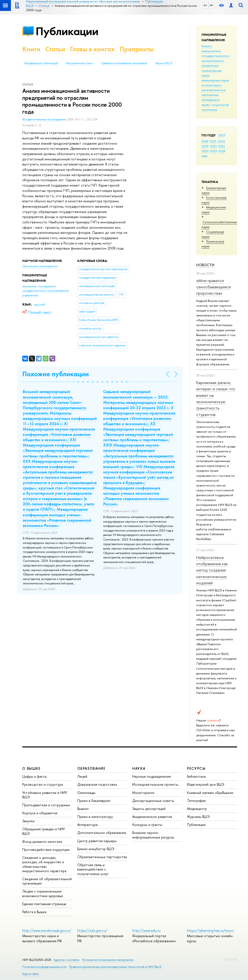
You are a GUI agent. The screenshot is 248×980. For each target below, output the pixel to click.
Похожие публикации (56, 374)
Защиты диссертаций (149, 809)
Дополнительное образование (102, 833)
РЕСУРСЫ (196, 768)
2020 (205, 151)
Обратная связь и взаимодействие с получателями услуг (93, 869)
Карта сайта (30, 974)
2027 (222, 135)
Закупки (28, 821)
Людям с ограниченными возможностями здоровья (43, 893)
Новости (205, 265)
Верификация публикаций (41, 63)
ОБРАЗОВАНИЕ (91, 768)
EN (211, 5)
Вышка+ (83, 809)
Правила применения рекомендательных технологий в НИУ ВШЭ (115, 967)
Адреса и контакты (66, 960)
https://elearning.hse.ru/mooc (210, 930)
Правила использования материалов (124, 63)
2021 (221, 146)
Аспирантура (87, 825)
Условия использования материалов (108, 960)
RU (205, 5)
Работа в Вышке (34, 912)
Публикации (67, 31)
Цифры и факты (35, 776)
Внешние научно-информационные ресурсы (153, 835)
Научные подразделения (151, 776)
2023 (205, 146)
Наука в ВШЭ (164, 63)
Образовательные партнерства (102, 857)
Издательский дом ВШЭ (206, 784)
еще (205, 156)
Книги (31, 49)
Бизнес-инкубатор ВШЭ (96, 849)
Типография (196, 801)
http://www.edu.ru (146, 930)
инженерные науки (215, 80)
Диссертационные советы (153, 801)
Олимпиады (86, 793)
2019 (213, 151)
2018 (222, 151)
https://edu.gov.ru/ (92, 930)
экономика (209, 110)
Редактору (231, 959)
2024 (221, 141)
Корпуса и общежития (40, 813)
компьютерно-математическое (214, 87)
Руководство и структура (43, 784)
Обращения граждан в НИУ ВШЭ (44, 831)
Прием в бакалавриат (94, 801)
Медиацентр (197, 809)
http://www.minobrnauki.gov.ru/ (47, 930)
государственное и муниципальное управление (216, 61)
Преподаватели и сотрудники (46, 805)
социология (220, 105)
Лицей (82, 776)
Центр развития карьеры (97, 841)
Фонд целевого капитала (42, 842)
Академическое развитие (152, 817)
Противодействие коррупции (46, 850)
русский (40, 305)
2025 (213, 141)
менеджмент (211, 100)
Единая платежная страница (44, 904)
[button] (73, 382)
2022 (213, 146)
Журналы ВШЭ (198, 817)
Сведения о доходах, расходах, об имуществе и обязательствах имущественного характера (44, 864)
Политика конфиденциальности (44, 967)
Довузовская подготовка (97, 784)
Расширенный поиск (80, 63)
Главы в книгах (92, 49)
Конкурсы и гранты (147, 825)
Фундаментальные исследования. (45, 119)
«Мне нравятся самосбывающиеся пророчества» (213, 287)
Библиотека (196, 776)
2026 (205, 141)
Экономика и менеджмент (40, 266)
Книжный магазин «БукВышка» (210, 793)
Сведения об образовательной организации (47, 881)
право (206, 105)
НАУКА (139, 768)
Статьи (55, 49)
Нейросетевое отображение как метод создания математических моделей (212, 570)
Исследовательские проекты (155, 784)
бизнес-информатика (211, 48)
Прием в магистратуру (95, 817)
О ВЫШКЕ (31, 768)
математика (210, 95)
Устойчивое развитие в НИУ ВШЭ (45, 795)
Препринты (137, 49)
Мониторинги (143, 793)
